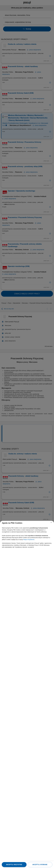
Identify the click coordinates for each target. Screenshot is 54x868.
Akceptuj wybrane (40, 865)
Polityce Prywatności (29, 540)
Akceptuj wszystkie (14, 865)
